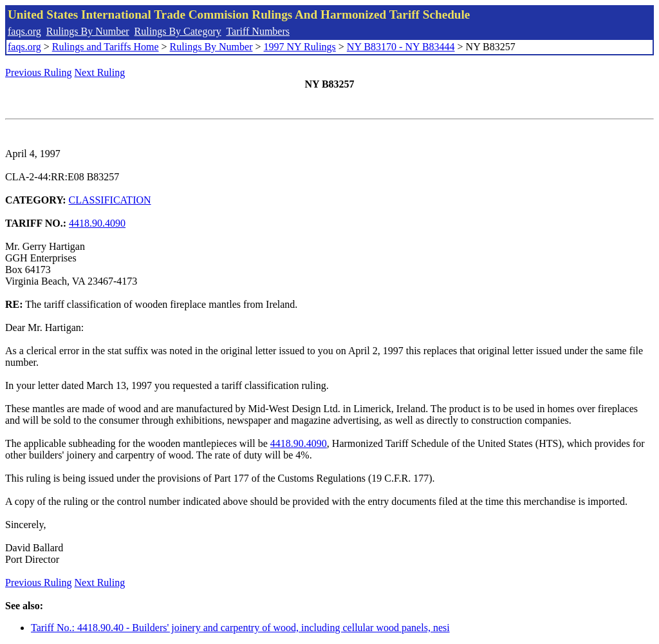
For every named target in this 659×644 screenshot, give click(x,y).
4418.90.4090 (97, 223)
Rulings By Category (178, 31)
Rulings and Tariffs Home (106, 47)
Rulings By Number (88, 31)
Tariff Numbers (258, 31)
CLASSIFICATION (110, 200)
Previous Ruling (39, 72)
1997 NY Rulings (300, 47)
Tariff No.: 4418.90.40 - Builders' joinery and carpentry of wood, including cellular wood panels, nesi (240, 628)
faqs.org (24, 31)
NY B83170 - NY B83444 (401, 47)
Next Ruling (100, 72)
